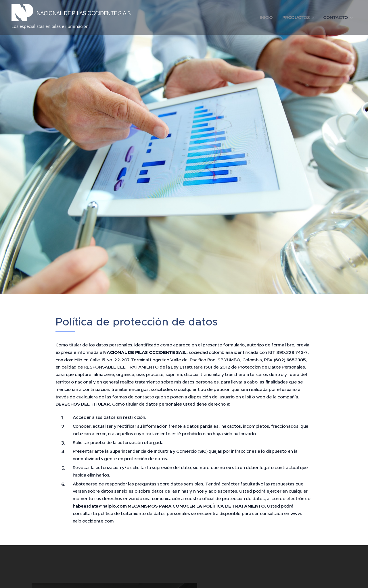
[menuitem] (264, 18)
